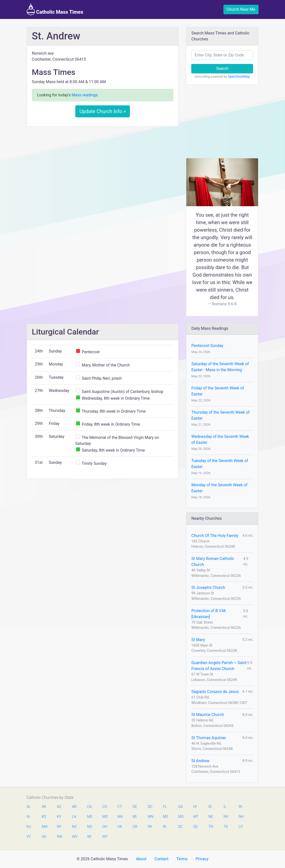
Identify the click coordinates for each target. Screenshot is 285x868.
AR (74, 807)
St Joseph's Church (208, 588)
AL (29, 807)
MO (181, 817)
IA (28, 817)
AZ (59, 807)
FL (165, 807)
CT (120, 807)
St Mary (198, 640)
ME (90, 817)
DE (135, 807)
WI (89, 837)
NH (241, 817)
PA (150, 827)
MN (150, 817)
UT (241, 827)
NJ (29, 827)
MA (120, 817)
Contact (161, 859)
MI (135, 817)
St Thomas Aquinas (209, 738)
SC (180, 827)
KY (59, 817)
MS (165, 817)
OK (120, 827)
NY (59, 827)
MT (196, 817)
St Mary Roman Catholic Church (213, 562)
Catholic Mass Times (55, 9)
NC (75, 827)
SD (195, 827)
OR (135, 827)
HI (195, 807)
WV (75, 837)
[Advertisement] (103, 168)
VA (44, 837)
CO (105, 807)
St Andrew (200, 761)
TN (211, 827)
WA (59, 837)
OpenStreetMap (239, 77)
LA (74, 817)
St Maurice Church (208, 715)
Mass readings (85, 95)
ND (90, 827)
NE (211, 817)
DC (150, 807)
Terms (182, 859)
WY (105, 837)
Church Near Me (241, 9)
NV (226, 817)
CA (90, 807)
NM (44, 827)
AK (44, 807)
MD (105, 817)
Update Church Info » (103, 111)
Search (222, 69)
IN (240, 807)
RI (164, 827)
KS (44, 817)
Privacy (202, 859)
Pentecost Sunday (207, 346)
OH (105, 827)
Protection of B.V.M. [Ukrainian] (209, 614)
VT (29, 837)
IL (225, 807)
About (141, 859)
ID (210, 807)
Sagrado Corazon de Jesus (215, 692)
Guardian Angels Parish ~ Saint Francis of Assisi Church (219, 666)
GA (180, 807)
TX (226, 827)
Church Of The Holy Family (215, 536)
